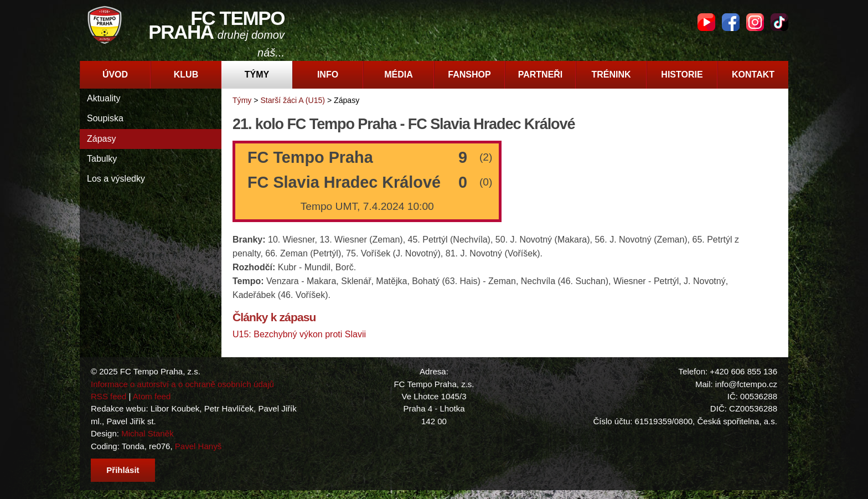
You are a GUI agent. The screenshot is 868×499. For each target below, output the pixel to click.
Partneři (541, 74)
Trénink (611, 74)
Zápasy (101, 139)
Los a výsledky (116, 179)
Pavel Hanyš (198, 446)
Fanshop (469, 74)
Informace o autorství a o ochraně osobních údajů (182, 384)
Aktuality (104, 98)
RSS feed (108, 396)
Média (399, 74)
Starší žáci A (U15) (293, 100)
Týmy (257, 74)
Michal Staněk (147, 433)
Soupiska (105, 118)
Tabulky (102, 159)
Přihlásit (123, 470)
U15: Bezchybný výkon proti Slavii (299, 334)
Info (328, 74)
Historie (682, 74)
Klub (186, 74)
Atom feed (152, 396)
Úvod (115, 74)
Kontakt (753, 74)
